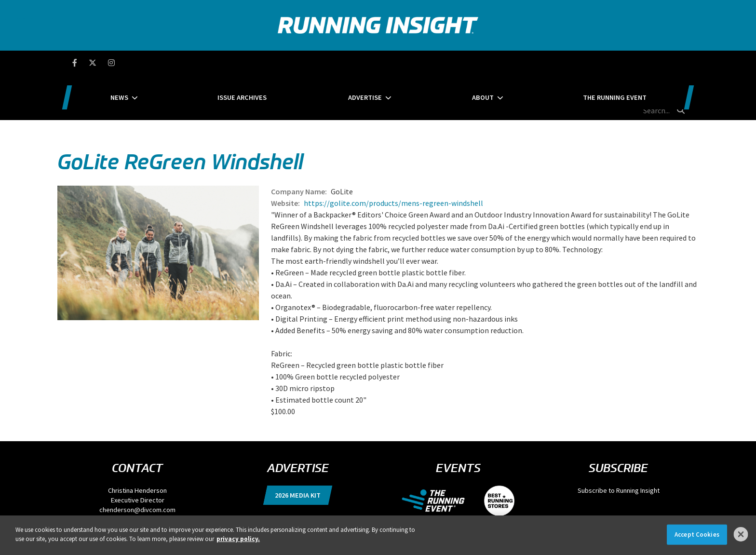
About (452, 63)
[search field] (640, 63)
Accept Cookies (697, 535)
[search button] (681, 62)
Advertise (365, 63)
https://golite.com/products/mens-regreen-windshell (393, 158)
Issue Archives (273, 63)
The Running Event (553, 63)
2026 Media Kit (298, 450)
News (181, 63)
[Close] (741, 534)
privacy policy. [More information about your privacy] (238, 539)
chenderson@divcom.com (137, 464)
